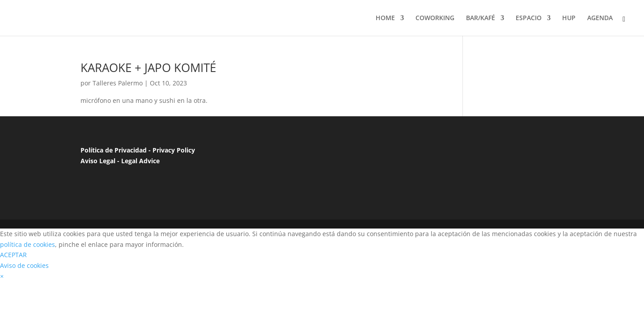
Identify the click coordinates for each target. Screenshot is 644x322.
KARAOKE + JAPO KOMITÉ (148, 68)
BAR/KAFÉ (481, 18)
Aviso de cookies (24, 265)
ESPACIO (529, 18)
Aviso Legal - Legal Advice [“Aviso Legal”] (120, 161)
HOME (385, 18)
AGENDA (600, 18)
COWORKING (435, 18)
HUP (569, 18)
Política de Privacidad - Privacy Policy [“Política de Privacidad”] (138, 150)
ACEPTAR (13, 255)
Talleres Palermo (118, 83)
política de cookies (28, 244)
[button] (2, 276)
